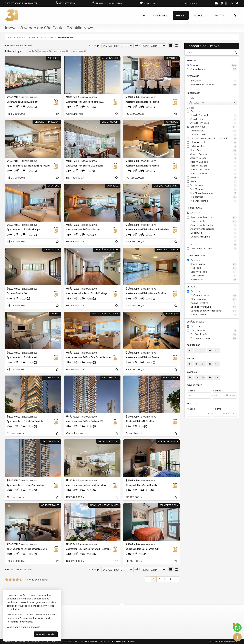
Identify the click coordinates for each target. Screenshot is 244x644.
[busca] (235, 15)
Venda (214, 65)
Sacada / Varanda (214, 307)
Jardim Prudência (214, 174)
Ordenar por (94, 46)
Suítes (191, 358)
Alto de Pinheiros (214, 123)
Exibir (138, 46)
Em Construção (214, 334)
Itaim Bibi (214, 150)
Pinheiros (214, 182)
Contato (220, 15)
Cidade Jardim (214, 143)
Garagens (192, 372)
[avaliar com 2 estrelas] (10, 580)
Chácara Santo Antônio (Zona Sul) (214, 139)
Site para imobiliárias (217, 641)
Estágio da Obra (195, 322)
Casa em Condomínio (214, 249)
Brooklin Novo (214, 127)
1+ (190, 351)
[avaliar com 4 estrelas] (17, 580)
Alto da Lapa (214, 119)
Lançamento (214, 330)
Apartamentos (214, 217)
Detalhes (192, 287)
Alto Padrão (214, 280)
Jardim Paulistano (214, 170)
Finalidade (192, 60)
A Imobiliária (160, 15)
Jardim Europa (214, 158)
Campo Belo (214, 131)
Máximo (217, 391)
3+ (203, 351)
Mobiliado (214, 268)
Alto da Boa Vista (214, 115)
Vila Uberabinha (214, 201)
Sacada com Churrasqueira (214, 311)
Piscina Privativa (214, 303)
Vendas (181, 15)
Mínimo (191, 391)
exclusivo (214, 81)
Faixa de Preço (195, 385)
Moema (214, 178)
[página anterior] (148, 579)
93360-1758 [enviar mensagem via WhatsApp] (67, 3)
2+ (197, 351)
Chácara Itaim (214, 135)
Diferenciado (214, 264)
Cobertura (214, 233)
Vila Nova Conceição (214, 193)
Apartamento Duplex (214, 225)
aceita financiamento (214, 85)
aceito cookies (46, 634)
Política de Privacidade (125, 641)
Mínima (191, 409)
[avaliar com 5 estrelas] (21, 580)
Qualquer (196, 111)
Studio (214, 245)
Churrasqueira (214, 299)
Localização (194, 93)
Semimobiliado (214, 272)
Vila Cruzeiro (214, 185)
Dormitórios (194, 345)
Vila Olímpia (214, 197)
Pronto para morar (214, 338)
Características (196, 255)
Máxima (217, 409)
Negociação (193, 76)
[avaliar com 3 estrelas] (14, 580)
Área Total (193, 403)
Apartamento (214, 221)
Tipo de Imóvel (194, 208)
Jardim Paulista (214, 166)
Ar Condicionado (214, 295)
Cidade (191, 98)
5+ (217, 351)
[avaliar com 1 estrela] (7, 580)
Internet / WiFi (214, 315)
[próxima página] (176, 579)
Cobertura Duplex (214, 237)
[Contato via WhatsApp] (237, 628)
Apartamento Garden (214, 229)
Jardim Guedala (214, 162)
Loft (214, 241)
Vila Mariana (214, 189)
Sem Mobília (214, 276)
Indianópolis (214, 147)
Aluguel (200, 15)
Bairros (191, 108)
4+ (210, 351)
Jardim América (214, 154)
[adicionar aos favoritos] (58, 115)
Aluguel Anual (214, 69)
